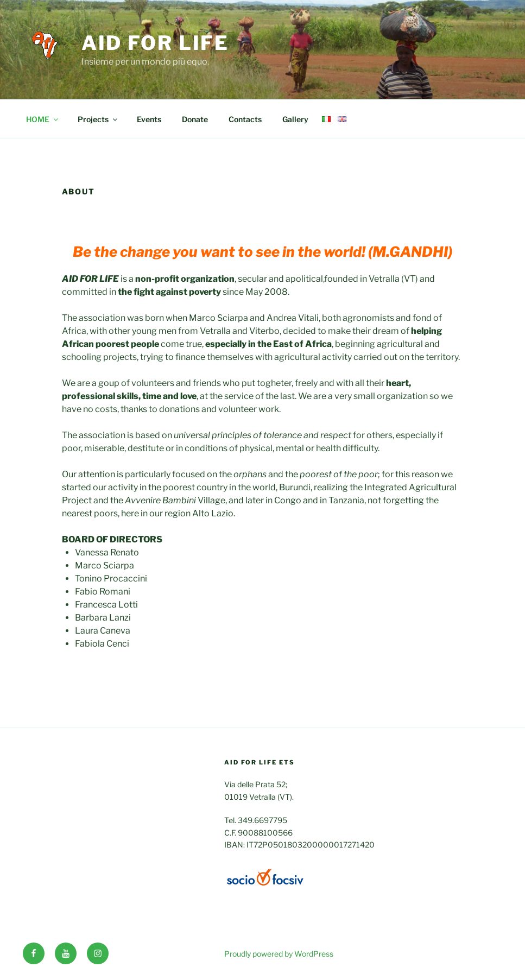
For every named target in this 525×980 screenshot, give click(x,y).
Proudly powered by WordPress (279, 954)
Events (149, 119)
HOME (43, 119)
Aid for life (156, 43)
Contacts (245, 119)
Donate (195, 119)
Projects (98, 119)
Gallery (295, 119)
